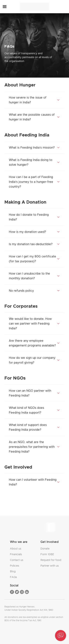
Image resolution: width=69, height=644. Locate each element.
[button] (5, 7)
